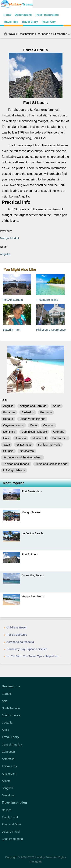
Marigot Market (9, 238)
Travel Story (30, 22)
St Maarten (60, 34)
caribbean (44, 34)
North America (11, 708)
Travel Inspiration (47, 15)
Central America (12, 744)
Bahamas (9, 412)
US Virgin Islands (14, 470)
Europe (6, 694)
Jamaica (21, 438)
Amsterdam (9, 774)
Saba (7, 445)
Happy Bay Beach (33, 596)
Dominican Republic (34, 432)
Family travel (10, 817)
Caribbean (8, 752)
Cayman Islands (13, 425)
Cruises (7, 810)
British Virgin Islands (32, 419)
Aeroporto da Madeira (20, 642)
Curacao (49, 425)
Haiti (6, 438)
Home (7, 15)
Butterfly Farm (12, 330)
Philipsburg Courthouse (51, 330)
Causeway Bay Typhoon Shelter (27, 649)
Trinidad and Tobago (16, 464)
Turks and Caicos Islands (51, 464)
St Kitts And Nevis (49, 445)
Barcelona (8, 795)
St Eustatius (24, 445)
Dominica (9, 432)
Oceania (7, 722)
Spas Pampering (12, 839)
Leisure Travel (11, 832)
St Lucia (8, 451)
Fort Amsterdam (13, 300)
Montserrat (39, 438)
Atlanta (6, 781)
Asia (4, 701)
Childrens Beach (17, 627)
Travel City (48, 22)
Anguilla (5, 254)
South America (11, 715)
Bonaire (8, 419)
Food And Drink (11, 824)
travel (12, 34)
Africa (5, 730)
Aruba (57, 406)
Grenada (59, 432)
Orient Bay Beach (33, 575)
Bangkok (7, 788)
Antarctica (8, 759)
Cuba (34, 425)
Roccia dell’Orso (17, 635)
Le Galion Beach (32, 533)
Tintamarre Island (47, 300)
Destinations (23, 15)
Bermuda (46, 412)
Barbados (28, 412)
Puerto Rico (60, 438)
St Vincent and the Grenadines (23, 457)
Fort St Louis (30, 554)
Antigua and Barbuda (33, 406)
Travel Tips (11, 22)
